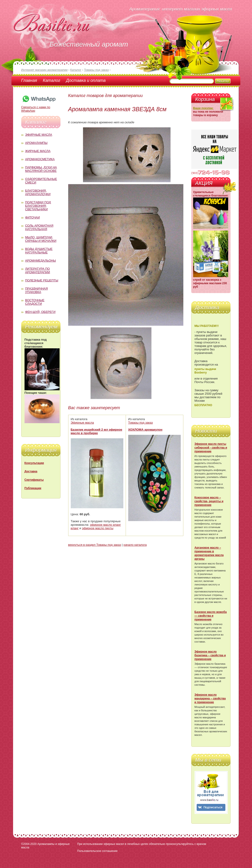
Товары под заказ (141, 423)
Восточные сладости (35, 302)
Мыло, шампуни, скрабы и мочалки (41, 239)
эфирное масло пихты (98, 528)
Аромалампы (36, 143)
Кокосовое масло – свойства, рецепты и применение (209, 501)
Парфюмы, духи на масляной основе (41, 169)
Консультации (34, 463)
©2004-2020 (29, 844)
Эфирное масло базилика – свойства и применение (210, 655)
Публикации (33, 488)
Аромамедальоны (41, 261)
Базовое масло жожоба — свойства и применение (211, 616)
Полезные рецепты (42, 280)
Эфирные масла (39, 135)
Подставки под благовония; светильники (38, 206)
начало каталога (135, 545)
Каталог (52, 80)
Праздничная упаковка (37, 290)
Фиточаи (33, 217)
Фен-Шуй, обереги (40, 312)
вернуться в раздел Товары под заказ (95, 545)
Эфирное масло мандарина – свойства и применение (210, 699)
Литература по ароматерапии (38, 270)
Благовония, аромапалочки (38, 192)
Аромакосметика (40, 159)
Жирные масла (38, 151)
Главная (29, 80)
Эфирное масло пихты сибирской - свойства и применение (211, 448)
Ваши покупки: (203, 108)
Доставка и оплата (86, 80)
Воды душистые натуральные (39, 251)
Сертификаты (34, 480)
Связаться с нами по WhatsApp (39, 107)
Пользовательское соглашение (98, 851)
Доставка (31, 471)
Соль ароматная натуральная (39, 227)
